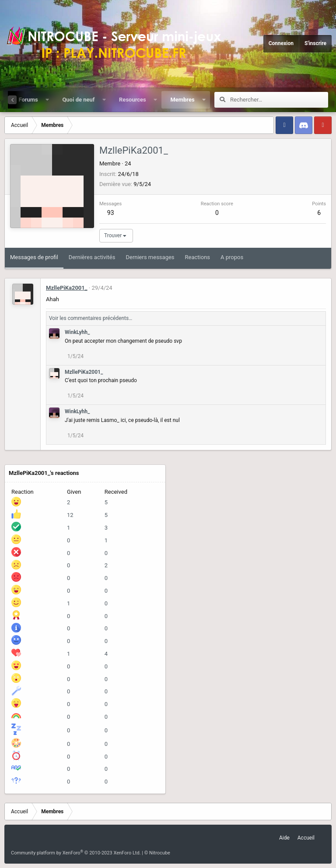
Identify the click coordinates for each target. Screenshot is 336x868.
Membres (182, 100)
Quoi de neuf (78, 100)
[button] (47, 100)
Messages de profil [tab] (34, 257)
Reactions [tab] (198, 257)
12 (70, 515)
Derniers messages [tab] (150, 257)
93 (111, 213)
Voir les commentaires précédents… (91, 318)
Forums (28, 100)
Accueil (306, 838)
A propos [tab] (232, 257)
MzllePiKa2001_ (67, 288)
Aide (284, 838)
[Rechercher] (279, 100)
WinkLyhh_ (77, 332)
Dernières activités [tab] (92, 257)
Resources (133, 100)
